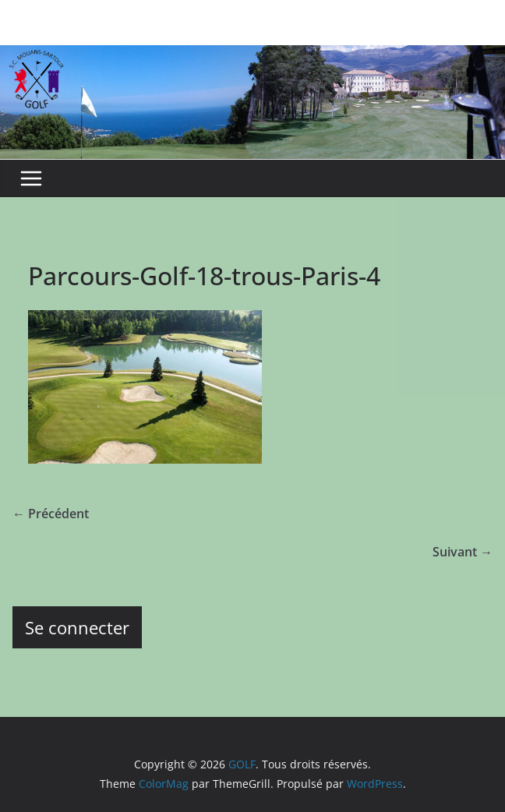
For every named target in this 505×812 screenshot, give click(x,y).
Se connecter (77, 627)
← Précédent (51, 514)
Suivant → (463, 552)
